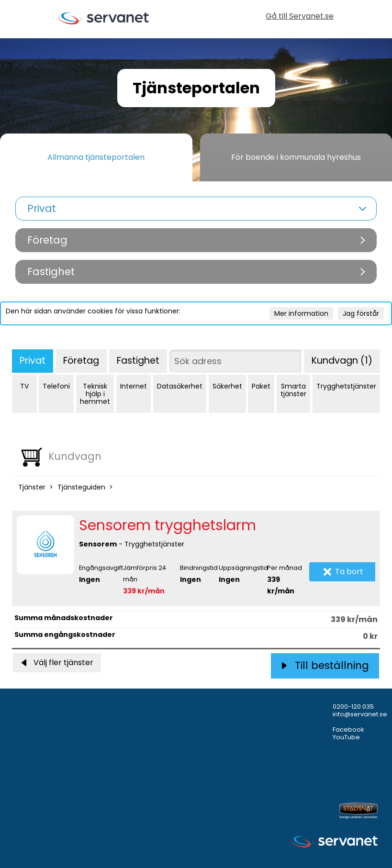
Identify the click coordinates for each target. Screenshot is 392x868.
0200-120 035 (353, 707)
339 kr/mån (144, 591)
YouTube (346, 737)
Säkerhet (227, 386)
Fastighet (138, 361)
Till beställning (325, 665)
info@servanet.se (360, 714)
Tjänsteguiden (81, 487)
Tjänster (32, 487)
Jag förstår (361, 313)
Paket (261, 386)
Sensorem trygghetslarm (168, 525)
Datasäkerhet (180, 386)
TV (24, 386)
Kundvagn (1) (342, 361)
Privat (33, 361)
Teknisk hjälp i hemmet (95, 394)
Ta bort (343, 572)
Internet (134, 386)
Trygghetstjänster (346, 386)
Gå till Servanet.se (300, 17)
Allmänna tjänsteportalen (96, 157)
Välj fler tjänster (57, 662)
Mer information (301, 313)
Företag (81, 361)
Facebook (348, 729)
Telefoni (56, 386)
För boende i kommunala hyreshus (296, 157)
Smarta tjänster (293, 390)
